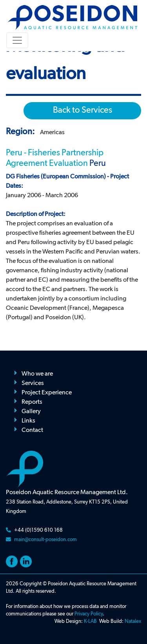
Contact (32, 430)
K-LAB (90, 622)
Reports (32, 402)
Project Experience (47, 393)
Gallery (31, 412)
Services (33, 383)
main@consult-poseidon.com (45, 540)
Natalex (133, 622)
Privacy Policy (89, 614)
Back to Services (83, 110)
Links (28, 421)
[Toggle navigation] (17, 40)
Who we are (37, 374)
